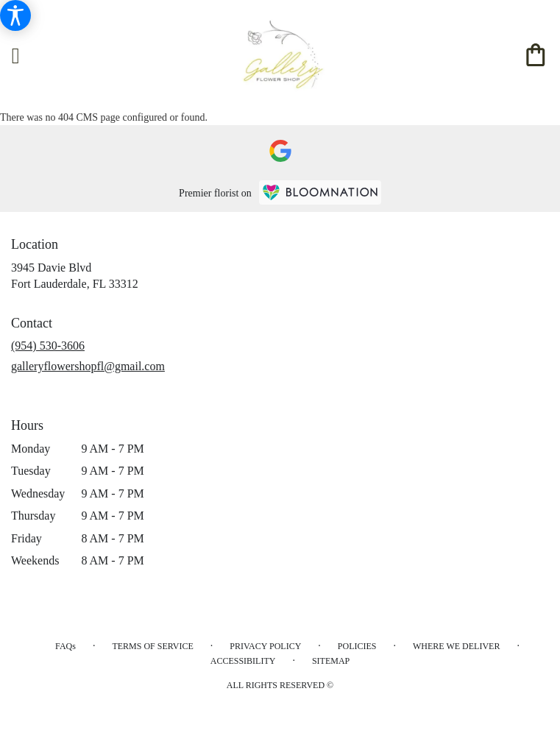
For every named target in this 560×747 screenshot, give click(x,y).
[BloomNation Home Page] (320, 192)
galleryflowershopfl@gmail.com (88, 366)
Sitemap (331, 661)
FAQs (65, 646)
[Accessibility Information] (15, 15)
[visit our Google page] (280, 151)
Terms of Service (152, 646)
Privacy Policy (265, 646)
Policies (357, 646)
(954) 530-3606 (48, 346)
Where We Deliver (456, 646)
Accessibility (243, 661)
